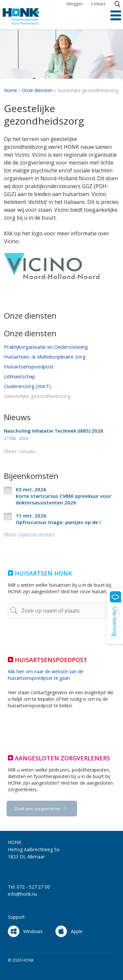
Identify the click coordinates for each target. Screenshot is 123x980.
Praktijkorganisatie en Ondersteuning (46, 347)
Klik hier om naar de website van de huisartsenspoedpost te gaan (46, 675)
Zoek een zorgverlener (38, 809)
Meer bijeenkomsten (30, 535)
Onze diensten (37, 90)
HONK (27, 16)
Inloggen (75, 4)
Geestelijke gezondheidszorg (37, 396)
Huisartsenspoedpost (29, 366)
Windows (25, 931)
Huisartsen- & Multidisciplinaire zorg (45, 357)
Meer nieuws (20, 451)
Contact (98, 4)
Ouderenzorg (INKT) (27, 386)
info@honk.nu (22, 894)
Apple (69, 931)
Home (10, 90)
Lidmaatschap (20, 376)
